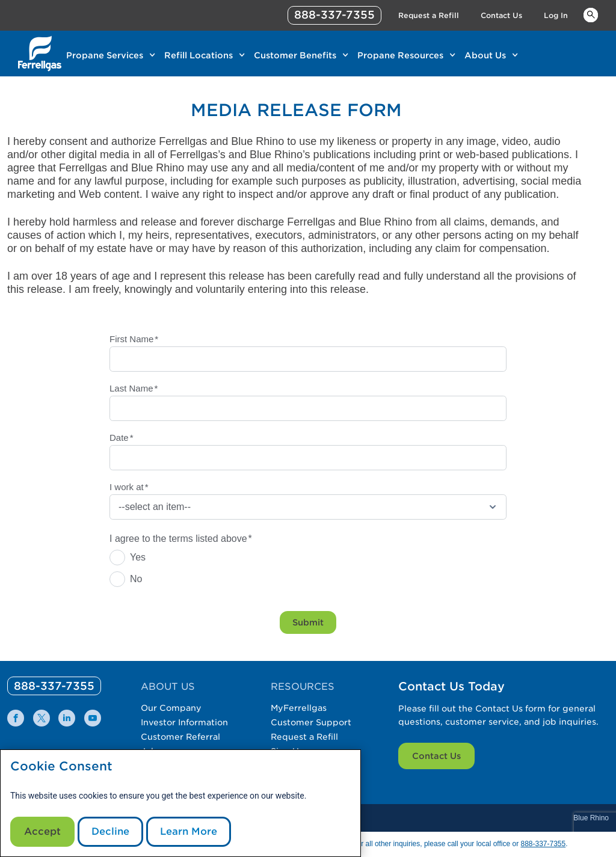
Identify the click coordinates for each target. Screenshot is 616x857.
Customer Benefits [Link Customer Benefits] (295, 55)
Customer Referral (180, 737)
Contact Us (436, 756)
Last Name (134, 388)
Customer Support (311, 722)
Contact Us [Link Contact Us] (501, 15)
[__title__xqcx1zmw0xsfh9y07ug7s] (40, 54)
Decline (110, 831)
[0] (54, 686)
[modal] (180, 803)
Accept (42, 831)
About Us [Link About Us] (485, 55)
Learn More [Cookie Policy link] (189, 831)
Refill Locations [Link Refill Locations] (199, 55)
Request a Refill (304, 737)
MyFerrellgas (299, 708)
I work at (129, 487)
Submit (308, 622)
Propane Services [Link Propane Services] (105, 55)
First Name (134, 339)
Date (122, 438)
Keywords (591, 14)
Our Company (171, 708)
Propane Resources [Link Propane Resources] (400, 55)
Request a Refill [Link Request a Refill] (429, 15)
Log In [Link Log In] (556, 15)
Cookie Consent (61, 766)
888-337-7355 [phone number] (334, 15)
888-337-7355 (543, 844)
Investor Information (184, 722)
